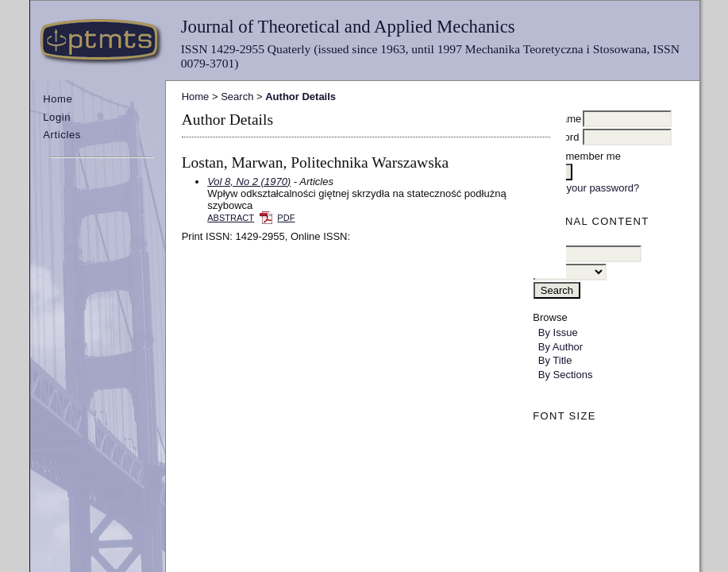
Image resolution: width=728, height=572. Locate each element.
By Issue (558, 332)
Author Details (300, 97)
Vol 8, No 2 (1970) (249, 182)
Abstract (231, 218)
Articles (62, 135)
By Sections (566, 375)
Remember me (587, 156)
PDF (286, 218)
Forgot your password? (586, 188)
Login (57, 117)
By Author (560, 347)
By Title (555, 360)
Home (58, 99)
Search (237, 97)
